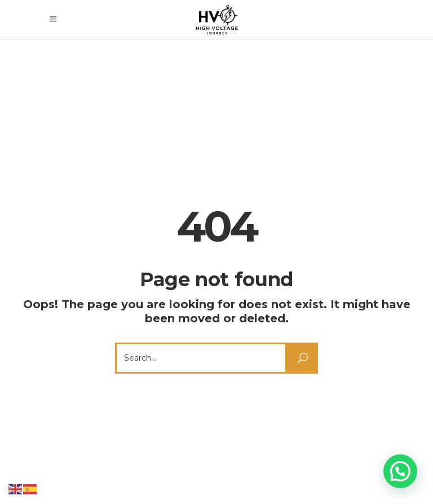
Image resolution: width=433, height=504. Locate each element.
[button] (400, 471)
